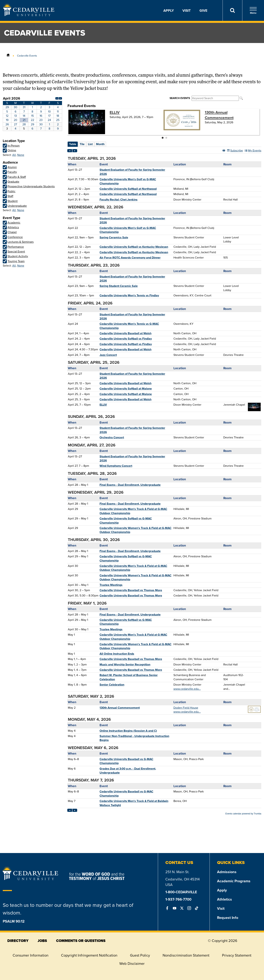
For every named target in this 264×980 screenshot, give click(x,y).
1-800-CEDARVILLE (181, 892)
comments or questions (81, 941)
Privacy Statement (237, 955)
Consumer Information (31, 955)
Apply (169, 10)
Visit (187, 10)
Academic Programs (234, 881)
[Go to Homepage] (29, 15)
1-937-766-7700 (178, 899)
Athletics (224, 899)
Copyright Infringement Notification (89, 955)
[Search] (232, 10)
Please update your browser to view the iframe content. (32, 113)
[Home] (8, 56)
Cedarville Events (27, 56)
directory (18, 941)
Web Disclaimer (132, 964)
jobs (42, 941)
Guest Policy (140, 955)
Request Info (228, 918)
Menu (253, 11)
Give (203, 10)
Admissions (227, 872)
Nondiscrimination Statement (186, 955)
